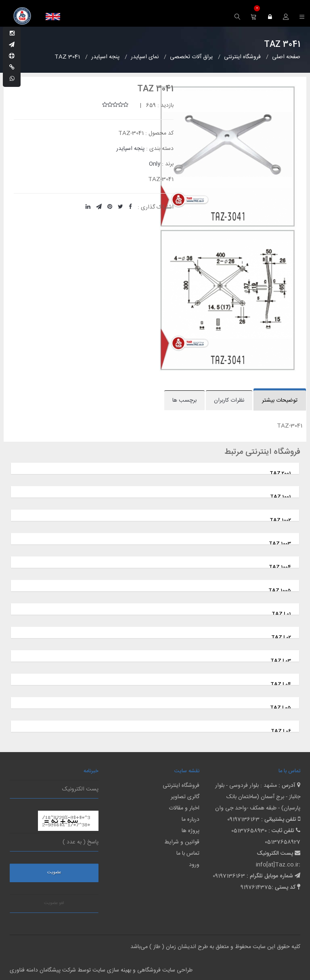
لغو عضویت (54, 903)
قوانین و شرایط (182, 842)
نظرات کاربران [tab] (229, 400)
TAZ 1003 (280, 544)
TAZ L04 (281, 684)
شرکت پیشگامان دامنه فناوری (43, 970)
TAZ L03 (281, 661)
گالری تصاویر (185, 797)
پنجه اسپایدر (130, 149)
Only (155, 164)
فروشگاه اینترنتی (181, 786)
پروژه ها (191, 831)
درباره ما (191, 820)
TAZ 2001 (280, 473)
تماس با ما (188, 854)
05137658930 (249, 831)
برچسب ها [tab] (184, 400)
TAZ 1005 (280, 590)
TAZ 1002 (280, 520)
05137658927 (283, 842)
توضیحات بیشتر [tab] (280, 400)
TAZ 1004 (280, 567)
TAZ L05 (281, 708)
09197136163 (243, 820)
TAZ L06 (281, 731)
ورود (194, 865)
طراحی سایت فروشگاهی (164, 970)
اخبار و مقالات (184, 808)
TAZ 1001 (281, 497)
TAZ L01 (281, 614)
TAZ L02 (281, 637)
